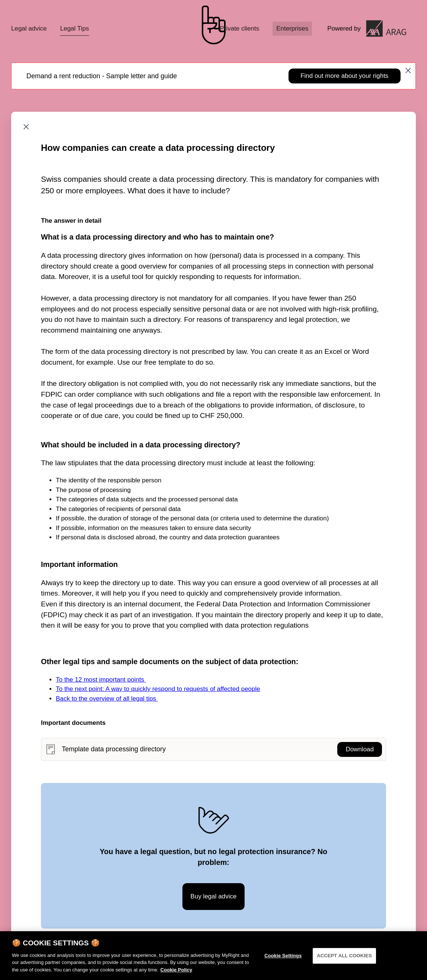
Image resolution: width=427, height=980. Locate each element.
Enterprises (292, 28)
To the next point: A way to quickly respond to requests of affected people (158, 689)
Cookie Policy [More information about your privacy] (176, 972)
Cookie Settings (283, 959)
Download (360, 749)
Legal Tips (74, 28)
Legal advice (29, 28)
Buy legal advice (214, 896)
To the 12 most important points (101, 680)
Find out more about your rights (344, 76)
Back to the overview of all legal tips (107, 699)
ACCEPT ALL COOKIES (344, 959)
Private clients (239, 28)
